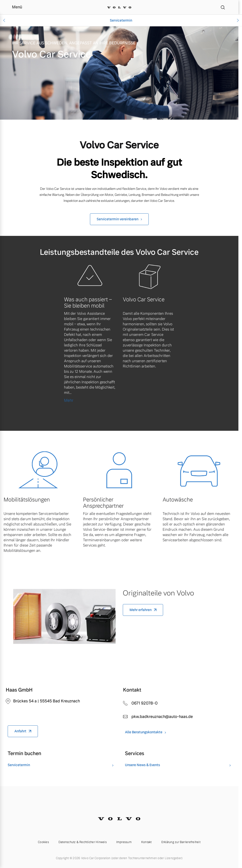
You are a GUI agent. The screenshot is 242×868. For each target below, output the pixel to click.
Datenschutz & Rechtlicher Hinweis (83, 842)
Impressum (124, 842)
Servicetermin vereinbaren (118, 219)
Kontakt (147, 842)
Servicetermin (121, 20)
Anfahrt (20, 731)
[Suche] (223, 7)
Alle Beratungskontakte (144, 732)
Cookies (43, 842)
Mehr (69, 400)
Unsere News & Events (142, 765)
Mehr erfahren (141, 610)
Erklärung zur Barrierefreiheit (181, 842)
